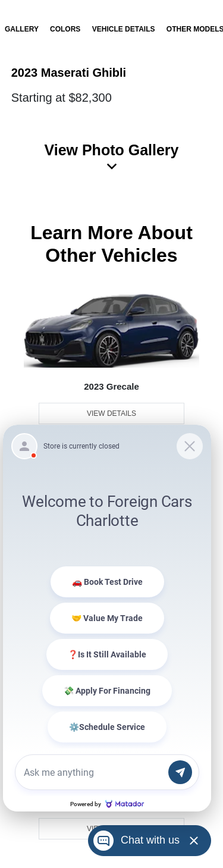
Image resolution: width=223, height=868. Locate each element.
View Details (111, 413)
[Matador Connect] (107, 618)
